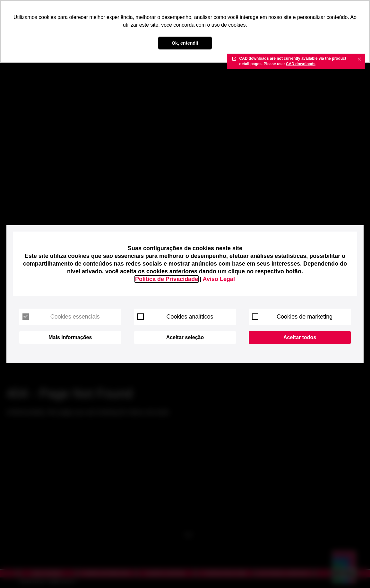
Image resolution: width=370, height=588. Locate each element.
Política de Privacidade (167, 279)
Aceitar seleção (185, 337)
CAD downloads (301, 64)
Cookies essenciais (61, 317)
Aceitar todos (300, 337)
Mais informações (70, 337)
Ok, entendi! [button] (185, 43)
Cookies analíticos (175, 317)
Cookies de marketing (292, 317)
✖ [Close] (359, 59)
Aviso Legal (219, 279)
